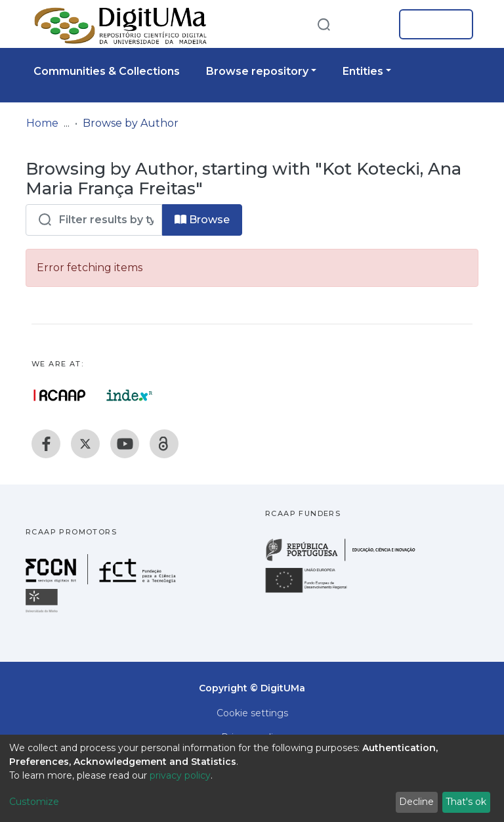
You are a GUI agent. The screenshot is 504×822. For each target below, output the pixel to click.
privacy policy (180, 775)
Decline (416, 802)
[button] (369, 24)
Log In (432, 24)
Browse (202, 220)
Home (42, 123)
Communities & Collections (107, 71)
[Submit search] (324, 24)
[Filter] (94, 220)
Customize (34, 802)
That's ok (466, 802)
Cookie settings (252, 713)
